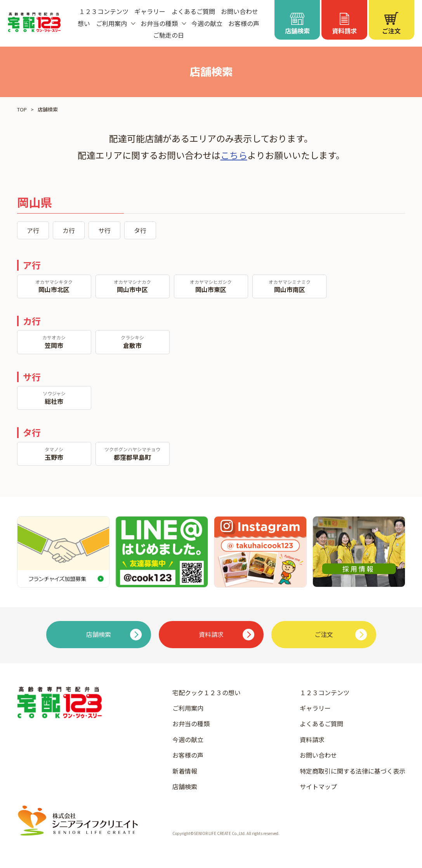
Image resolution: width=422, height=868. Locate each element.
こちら (234, 155)
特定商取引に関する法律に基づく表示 (353, 771)
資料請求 (312, 739)
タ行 (140, 230)
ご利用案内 (188, 708)
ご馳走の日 (168, 35)
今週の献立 (207, 23)
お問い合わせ (240, 11)
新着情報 (185, 771)
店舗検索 (185, 786)
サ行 (104, 230)
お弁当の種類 (191, 724)
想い (84, 23)
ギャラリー (150, 11)
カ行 (69, 230)
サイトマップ (318, 786)
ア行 (33, 230)
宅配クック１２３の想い (207, 692)
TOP (22, 109)
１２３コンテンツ (104, 11)
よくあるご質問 (193, 11)
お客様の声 (244, 23)
